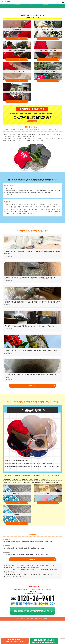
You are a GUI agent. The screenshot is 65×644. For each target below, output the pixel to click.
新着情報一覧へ (32, 583)
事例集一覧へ (32, 409)
